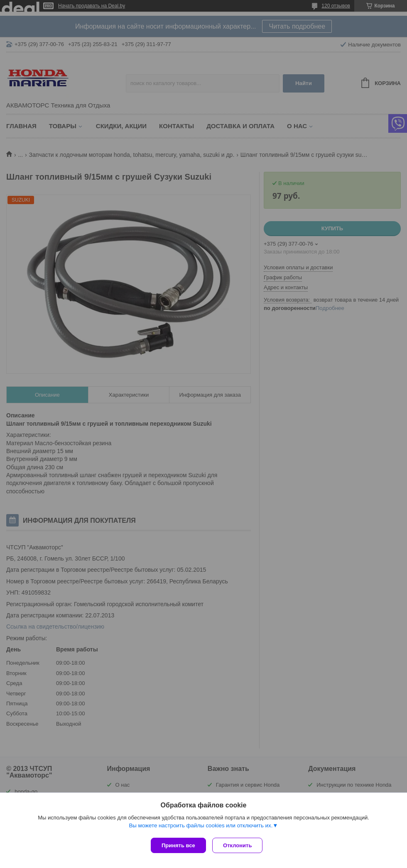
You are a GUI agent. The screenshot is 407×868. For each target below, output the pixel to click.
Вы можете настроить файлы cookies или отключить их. (201, 827)
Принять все (178, 845)
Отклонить (239, 845)
